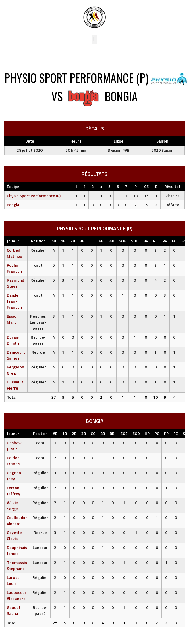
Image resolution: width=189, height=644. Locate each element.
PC (155, 241)
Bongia (13, 205)
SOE (123, 241)
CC (92, 241)
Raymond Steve (16, 283)
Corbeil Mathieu (15, 253)
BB (101, 241)
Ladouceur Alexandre (17, 595)
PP (165, 241)
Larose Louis (13, 580)
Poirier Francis (14, 461)
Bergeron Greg (16, 370)
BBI (111, 241)
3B (82, 241)
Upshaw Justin (14, 446)
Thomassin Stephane (17, 565)
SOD (135, 241)
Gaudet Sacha (14, 610)
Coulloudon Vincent (17, 520)
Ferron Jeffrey (14, 491)
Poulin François (15, 268)
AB (54, 241)
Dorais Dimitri (13, 340)
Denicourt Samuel (16, 355)
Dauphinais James (17, 550)
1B (63, 241)
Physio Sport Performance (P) (34, 196)
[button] (94, 39)
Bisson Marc (13, 319)
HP (146, 241)
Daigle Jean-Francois (15, 301)
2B (73, 241)
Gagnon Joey (14, 476)
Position (38, 241)
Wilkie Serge (12, 506)
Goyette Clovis (14, 535)
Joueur (13, 241)
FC (174, 241)
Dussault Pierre (15, 385)
